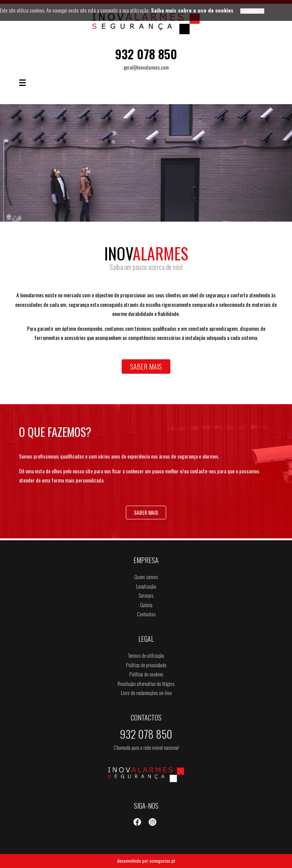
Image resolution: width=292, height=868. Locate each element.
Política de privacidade (146, 665)
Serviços (146, 595)
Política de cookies (146, 674)
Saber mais (146, 367)
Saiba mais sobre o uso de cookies (192, 10)
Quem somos (146, 577)
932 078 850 (146, 54)
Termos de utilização (146, 655)
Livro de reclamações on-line (146, 693)
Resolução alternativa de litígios (146, 683)
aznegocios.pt (162, 861)
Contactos (146, 614)
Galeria (146, 605)
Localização (146, 586)
